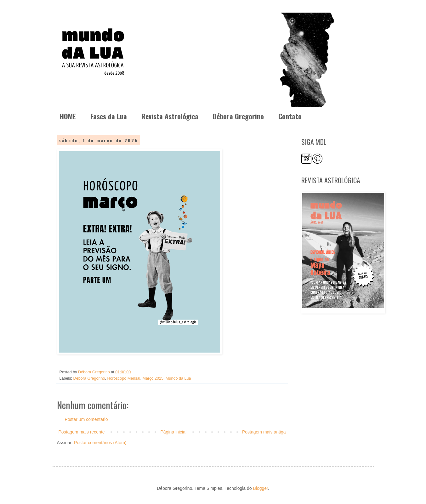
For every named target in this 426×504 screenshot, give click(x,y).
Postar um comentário (86, 419)
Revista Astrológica (170, 116)
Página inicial (174, 432)
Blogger (260, 488)
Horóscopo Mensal (124, 378)
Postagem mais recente (82, 432)
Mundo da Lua (178, 378)
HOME (68, 116)
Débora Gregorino (238, 116)
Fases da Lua (109, 116)
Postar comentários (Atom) (100, 443)
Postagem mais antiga (264, 432)
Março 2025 (153, 378)
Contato (290, 116)
